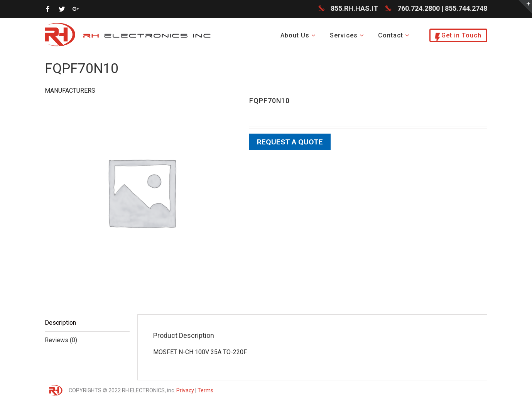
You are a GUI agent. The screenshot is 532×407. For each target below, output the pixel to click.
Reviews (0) (61, 340)
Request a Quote (290, 142)
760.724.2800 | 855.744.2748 (442, 8)
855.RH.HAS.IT (354, 8)
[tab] (87, 323)
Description (60, 323)
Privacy (185, 390)
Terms (205, 390)
